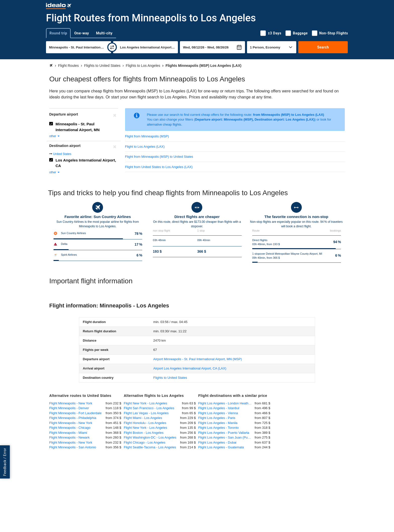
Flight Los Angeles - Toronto (218, 428)
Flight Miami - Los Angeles (143, 418)
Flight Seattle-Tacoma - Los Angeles (150, 447)
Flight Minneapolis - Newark (69, 437)
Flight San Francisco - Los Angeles (149, 408)
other (55, 136)
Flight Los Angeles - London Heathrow (226, 403)
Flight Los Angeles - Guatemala (221, 447)
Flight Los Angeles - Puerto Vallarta (224, 433)
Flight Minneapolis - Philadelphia (73, 418)
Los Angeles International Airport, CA (86, 163)
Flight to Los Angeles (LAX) (145, 147)
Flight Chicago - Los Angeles (145, 442)
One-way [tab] (82, 33)
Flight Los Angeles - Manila (218, 423)
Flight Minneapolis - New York (71, 403)
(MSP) (198, 359)
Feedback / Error (5, 462)
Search (323, 47)
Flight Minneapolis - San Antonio (73, 447)
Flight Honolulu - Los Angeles (145, 423)
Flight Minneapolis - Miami (68, 433)
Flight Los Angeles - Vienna (218, 413)
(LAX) (190, 368)
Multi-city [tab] (104, 33)
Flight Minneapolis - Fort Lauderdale (75, 413)
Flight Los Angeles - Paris (217, 418)
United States (62, 154)
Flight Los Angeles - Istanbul (219, 408)
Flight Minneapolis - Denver (69, 408)
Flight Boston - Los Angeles (144, 433)
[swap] (112, 47)
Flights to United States (170, 378)
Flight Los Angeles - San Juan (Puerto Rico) (226, 437)
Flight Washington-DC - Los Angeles (150, 437)
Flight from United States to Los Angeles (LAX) (159, 167)
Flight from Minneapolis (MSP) (147, 136)
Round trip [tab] (58, 33)
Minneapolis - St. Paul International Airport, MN (78, 127)
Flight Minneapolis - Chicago (70, 428)
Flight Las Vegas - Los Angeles (146, 413)
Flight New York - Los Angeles (146, 403)
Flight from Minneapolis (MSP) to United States (159, 157)
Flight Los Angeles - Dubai (217, 442)
